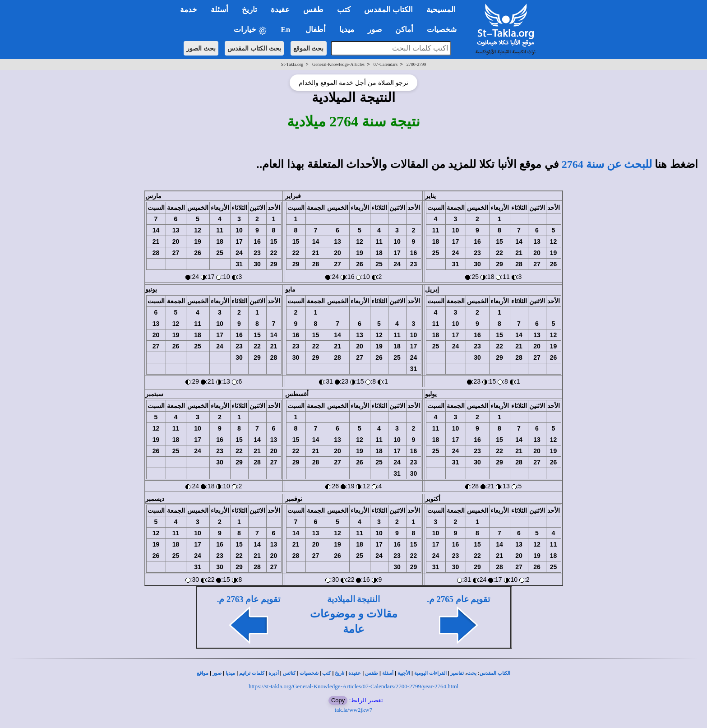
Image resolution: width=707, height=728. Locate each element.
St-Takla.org (292, 64)
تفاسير (457, 673)
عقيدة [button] (280, 10)
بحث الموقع (309, 48)
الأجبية (404, 673)
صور (217, 673)
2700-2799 (416, 64)
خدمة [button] (189, 10)
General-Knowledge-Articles (338, 64)
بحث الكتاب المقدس (254, 48)
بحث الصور (201, 48)
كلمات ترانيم (252, 673)
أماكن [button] (404, 30)
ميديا (230, 673)
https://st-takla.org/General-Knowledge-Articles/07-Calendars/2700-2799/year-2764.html (353, 686)
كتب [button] (344, 10)
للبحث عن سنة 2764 (607, 164)
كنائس (289, 673)
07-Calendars (386, 64)
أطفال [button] (316, 30)
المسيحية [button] (441, 10)
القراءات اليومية (430, 673)
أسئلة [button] (219, 10)
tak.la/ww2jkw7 (353, 710)
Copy (338, 700)
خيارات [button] (250, 30)
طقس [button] (313, 10)
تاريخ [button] (250, 10)
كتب (326, 673)
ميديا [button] (347, 30)
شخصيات (309, 673)
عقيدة (355, 673)
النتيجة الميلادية (354, 599)
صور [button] (375, 30)
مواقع (203, 673)
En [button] (286, 30)
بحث (472, 673)
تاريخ (340, 673)
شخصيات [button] (445, 30)
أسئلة (388, 673)
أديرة (274, 673)
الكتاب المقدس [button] (388, 10)
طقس (372, 673)
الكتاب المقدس (495, 673)
